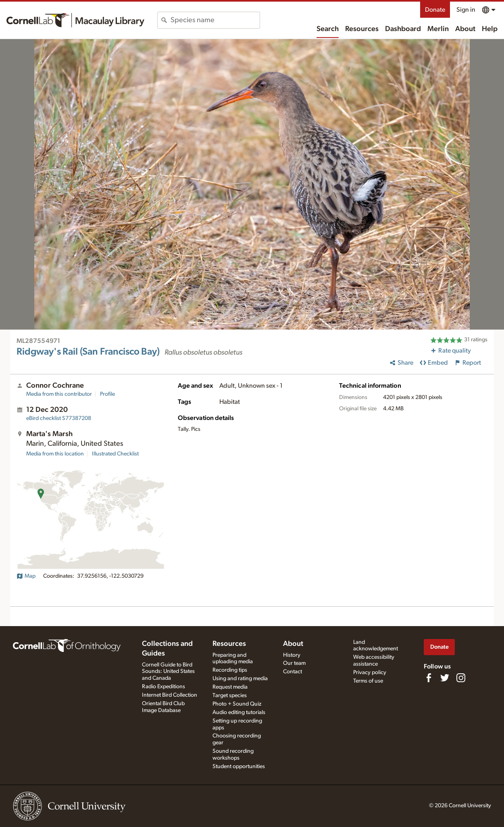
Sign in (466, 10)
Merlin (438, 29)
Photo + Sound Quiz (237, 704)
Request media (230, 687)
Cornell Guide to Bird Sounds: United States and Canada (168, 672)
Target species (230, 695)
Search (328, 29)
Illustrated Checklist (115, 454)
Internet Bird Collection (170, 695)
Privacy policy (370, 672)
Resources (362, 29)
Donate (435, 10)
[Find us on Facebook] (429, 678)
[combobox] (215, 20)
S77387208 (59, 418)
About (465, 29)
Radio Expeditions (163, 687)
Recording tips (230, 670)
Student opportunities (239, 766)
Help (490, 29)
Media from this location (55, 454)
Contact (293, 672)
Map (26, 576)
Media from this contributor (59, 394)
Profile (107, 394)
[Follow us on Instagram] (461, 678)
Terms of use (368, 681)
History (292, 655)
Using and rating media (240, 679)
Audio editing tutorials (239, 712)
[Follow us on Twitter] (445, 678)
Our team (294, 663)
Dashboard (403, 29)
